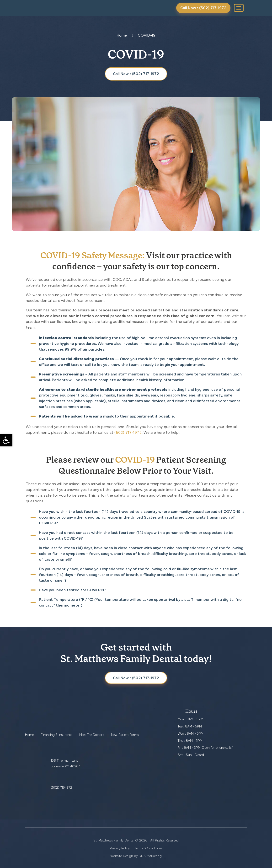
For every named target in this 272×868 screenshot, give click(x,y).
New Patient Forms (125, 735)
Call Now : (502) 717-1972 (203, 8)
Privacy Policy (120, 848)
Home (122, 35)
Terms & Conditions (148, 848)
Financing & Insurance (56, 735)
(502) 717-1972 (128, 432)
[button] (6, 440)
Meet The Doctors (92, 735)
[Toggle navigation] (239, 8)
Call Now (136, 678)
